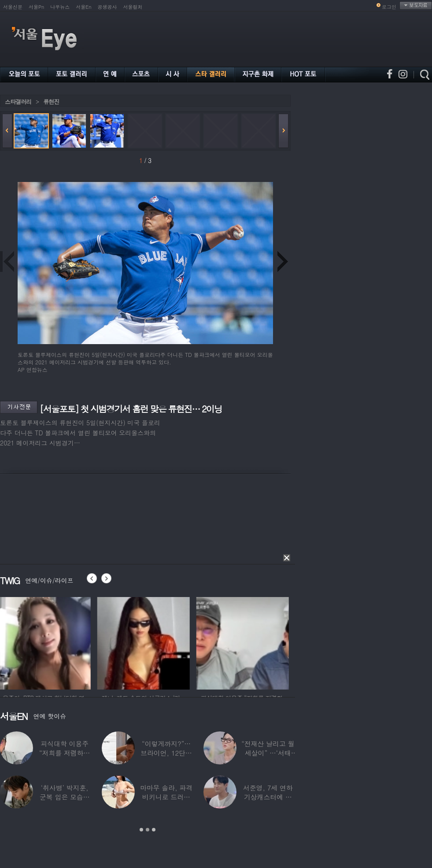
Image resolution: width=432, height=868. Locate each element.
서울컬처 (133, 7)
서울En (83, 7)
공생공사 (107, 7)
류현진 (51, 102)
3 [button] (154, 830)
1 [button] (141, 830)
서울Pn (36, 7)
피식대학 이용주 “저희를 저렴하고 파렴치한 (65, 753)
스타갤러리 (18, 102)
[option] (46, 642)
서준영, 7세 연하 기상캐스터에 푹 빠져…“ (268, 797)
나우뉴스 (60, 7)
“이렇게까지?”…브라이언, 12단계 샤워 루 (166, 753)
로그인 (389, 7)
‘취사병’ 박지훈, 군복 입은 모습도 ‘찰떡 (65, 797)
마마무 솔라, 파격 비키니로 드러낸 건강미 (166, 797)
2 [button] (148, 830)
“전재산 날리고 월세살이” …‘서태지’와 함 (268, 753)
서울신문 (13, 7)
